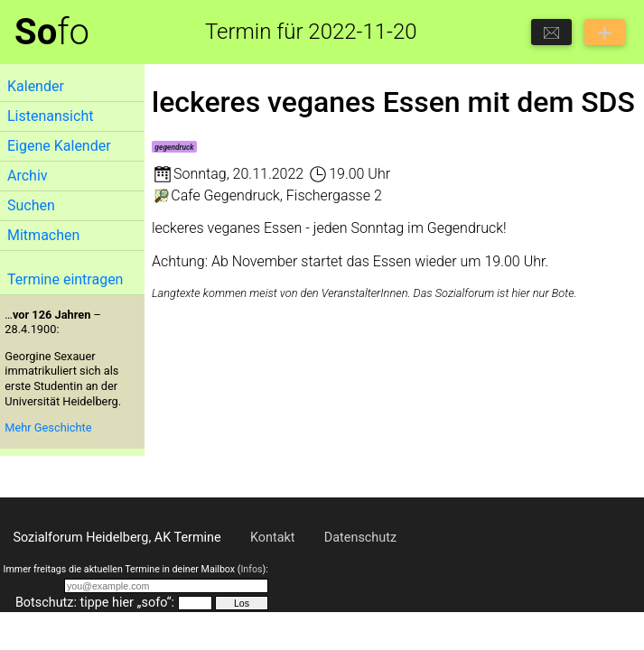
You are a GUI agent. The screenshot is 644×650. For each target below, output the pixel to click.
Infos (251, 569)
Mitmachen (43, 235)
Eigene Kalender (59, 146)
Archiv (28, 176)
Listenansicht (50, 116)
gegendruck (174, 147)
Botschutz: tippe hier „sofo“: (95, 603)
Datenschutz (360, 538)
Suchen (31, 205)
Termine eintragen (65, 279)
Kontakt (273, 538)
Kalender (36, 86)
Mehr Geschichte (48, 427)
